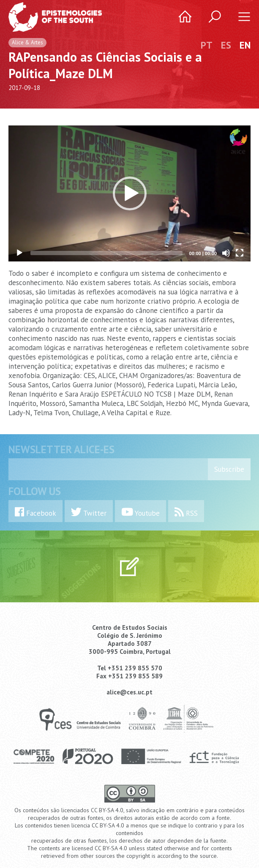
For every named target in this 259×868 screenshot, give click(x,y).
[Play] (19, 253)
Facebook (35, 512)
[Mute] (226, 253)
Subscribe (229, 469)
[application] (129, 193)
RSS (186, 512)
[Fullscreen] (240, 253)
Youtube (140, 512)
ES (226, 45)
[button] (130, 193)
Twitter (89, 512)
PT (207, 45)
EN (245, 45)
